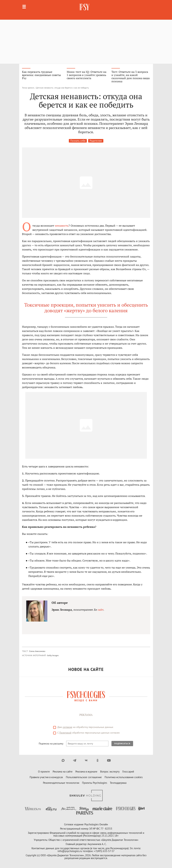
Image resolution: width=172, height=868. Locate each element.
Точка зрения (28, 88)
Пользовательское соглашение (84, 777)
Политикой (65, 733)
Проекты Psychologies (95, 783)
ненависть (62, 226)
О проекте (44, 772)
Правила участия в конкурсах (46, 777)
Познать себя (78, 141)
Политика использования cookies (124, 777)
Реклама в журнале (86, 772)
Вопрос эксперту (110, 772)
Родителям (96, 141)
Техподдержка (118, 783)
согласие (67, 727)
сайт (101, 610)
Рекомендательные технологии (61, 783)
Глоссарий (128, 772)
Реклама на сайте (63, 772)
